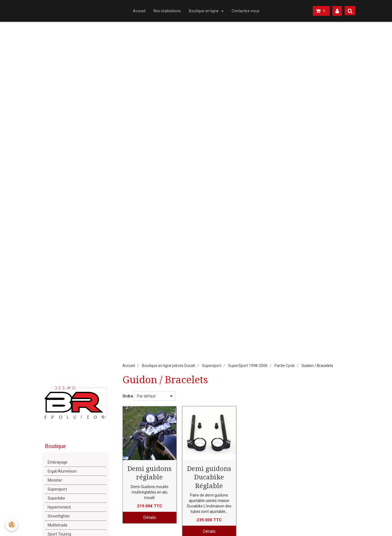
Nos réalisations (167, 11)
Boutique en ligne (204, 11)
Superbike (56, 498)
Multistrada (57, 525)
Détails (150, 517)
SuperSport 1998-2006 (248, 366)
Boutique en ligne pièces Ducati (169, 366)
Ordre (128, 396)
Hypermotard (59, 507)
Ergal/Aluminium (62, 471)
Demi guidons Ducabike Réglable (209, 477)
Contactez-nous (246, 11)
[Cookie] (12, 525)
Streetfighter (59, 516)
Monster (55, 480)
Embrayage (58, 462)
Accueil (139, 11)
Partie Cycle (285, 366)
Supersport (212, 366)
